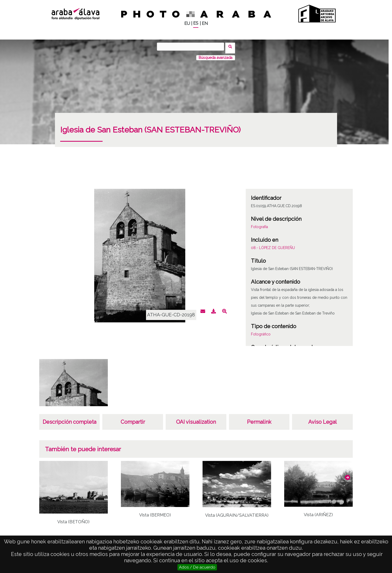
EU (187, 23)
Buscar (232, 46)
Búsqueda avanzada (215, 55)
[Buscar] (192, 47)
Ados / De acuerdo (197, 567)
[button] (348, 474)
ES (196, 23)
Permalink (259, 419)
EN (205, 23)
